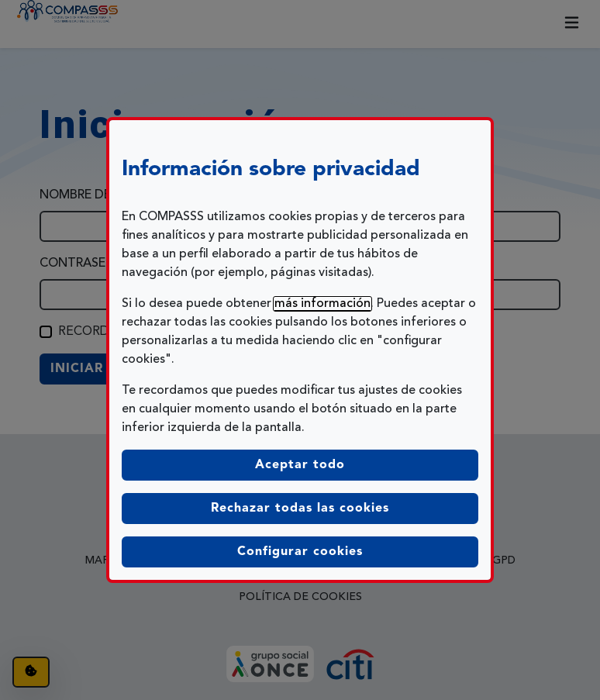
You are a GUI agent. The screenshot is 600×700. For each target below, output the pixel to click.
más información (322, 304)
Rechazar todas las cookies (300, 509)
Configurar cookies (358, 550)
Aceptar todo (300, 465)
